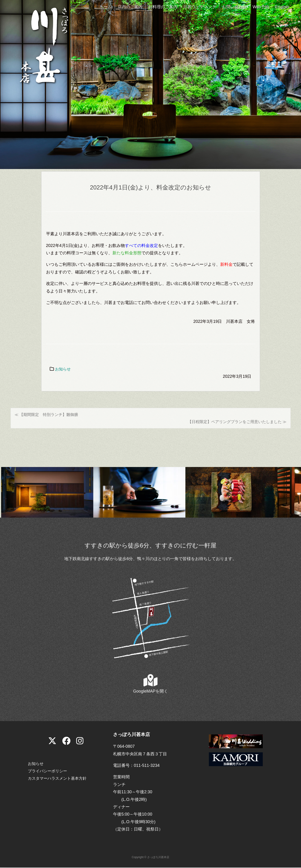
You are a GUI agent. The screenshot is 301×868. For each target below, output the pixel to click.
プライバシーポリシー (49, 771)
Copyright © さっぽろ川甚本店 (150, 858)
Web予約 (261, 7)
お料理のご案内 (163, 7)
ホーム (106, 7)
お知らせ (63, 369)
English (282, 7)
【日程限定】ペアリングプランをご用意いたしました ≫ (234, 422)
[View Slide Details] (47, 493)
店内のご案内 (130, 7)
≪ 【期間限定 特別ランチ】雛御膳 (48, 415)
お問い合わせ (234, 7)
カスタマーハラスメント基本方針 (59, 779)
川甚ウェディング (200, 7)
